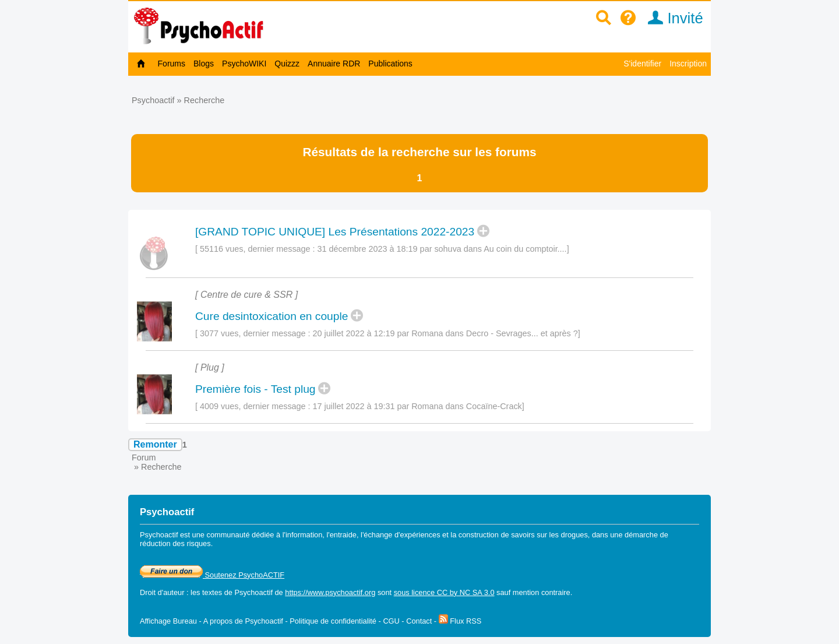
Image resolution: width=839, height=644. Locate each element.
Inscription (688, 64)
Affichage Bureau (168, 621)
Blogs (204, 64)
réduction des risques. (176, 543)
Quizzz (287, 64)
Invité (671, 18)
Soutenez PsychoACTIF (212, 575)
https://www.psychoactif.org (330, 592)
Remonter (155, 444)
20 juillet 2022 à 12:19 (354, 333)
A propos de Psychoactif (243, 621)
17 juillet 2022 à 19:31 (354, 406)
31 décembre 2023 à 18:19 (368, 249)
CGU (391, 621)
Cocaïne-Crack (494, 406)
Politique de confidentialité (333, 621)
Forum (144, 458)
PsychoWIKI (244, 64)
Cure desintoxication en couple (272, 316)
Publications (390, 64)
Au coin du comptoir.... (525, 249)
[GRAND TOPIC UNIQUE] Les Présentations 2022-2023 (335, 232)
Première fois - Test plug (255, 389)
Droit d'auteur (162, 592)
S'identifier (642, 64)
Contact (419, 621)
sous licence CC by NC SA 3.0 (444, 592)
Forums (172, 64)
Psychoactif (153, 100)
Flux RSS (460, 621)
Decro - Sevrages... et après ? (522, 333)
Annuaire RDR (334, 64)
